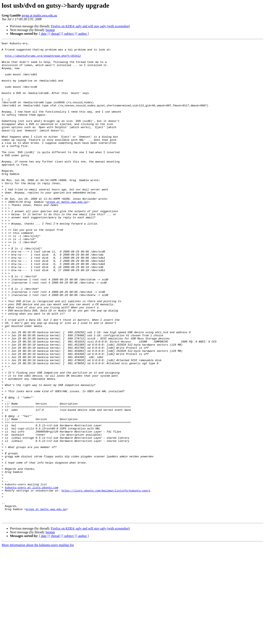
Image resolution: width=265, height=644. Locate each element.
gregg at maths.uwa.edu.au (39, 15)
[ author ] (83, 34)
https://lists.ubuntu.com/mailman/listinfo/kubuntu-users (106, 580)
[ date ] (44, 34)
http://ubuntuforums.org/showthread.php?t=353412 (43, 59)
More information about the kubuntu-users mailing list (38, 640)
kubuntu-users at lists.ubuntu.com (32, 577)
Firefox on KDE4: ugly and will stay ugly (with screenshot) (90, 26)
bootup (50, 30)
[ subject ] (69, 34)
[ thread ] (55, 34)
